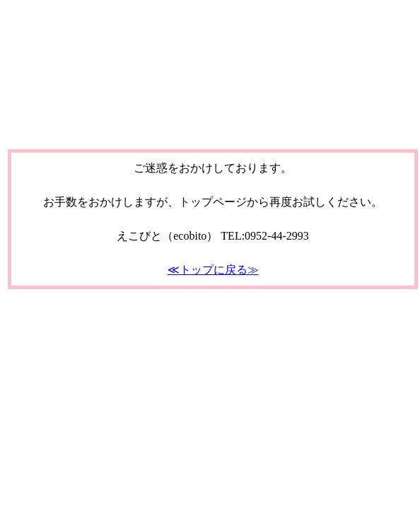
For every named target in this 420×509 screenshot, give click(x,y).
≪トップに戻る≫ (213, 270)
